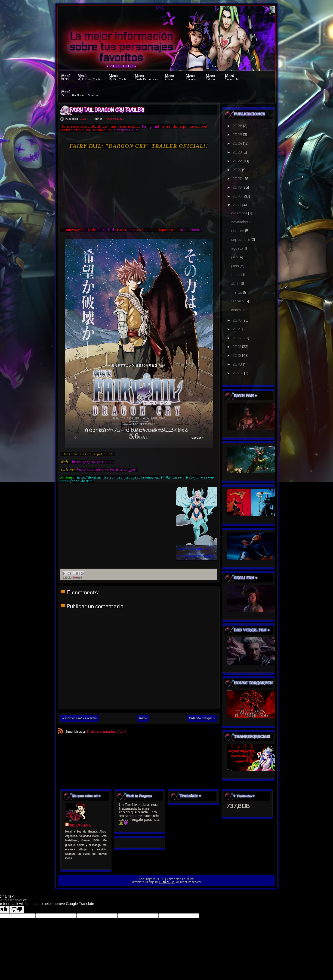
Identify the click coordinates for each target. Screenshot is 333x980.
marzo (237, 292)
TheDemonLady (114, 119)
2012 (237, 355)
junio (236, 266)
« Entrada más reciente (80, 718)
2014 (238, 338)
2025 (238, 135)
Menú (66, 77)
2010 (238, 364)
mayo (236, 275)
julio (235, 257)
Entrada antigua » (202, 718)
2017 (237, 205)
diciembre (240, 213)
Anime (76, 578)
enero (236, 310)
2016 (238, 320)
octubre (238, 231)
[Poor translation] (17, 910)
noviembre (240, 222)
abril (235, 283)
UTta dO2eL (167, 882)
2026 (238, 126)
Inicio (143, 718)
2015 (237, 329)
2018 (238, 196)
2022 (238, 161)
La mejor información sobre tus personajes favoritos (121, 47)
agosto (237, 248)
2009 (238, 373)
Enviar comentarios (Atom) (106, 732)
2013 (237, 347)
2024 (238, 143)
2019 (238, 187)
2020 (238, 179)
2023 (238, 152)
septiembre (241, 240)
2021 (237, 170)
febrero (238, 301)
